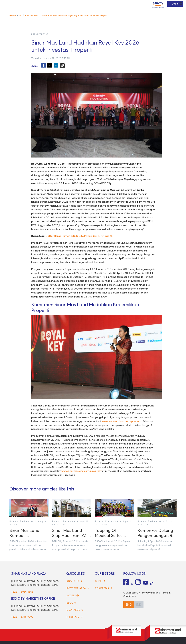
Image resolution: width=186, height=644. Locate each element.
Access (73, 595)
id (20, 15)
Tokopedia (104, 588)
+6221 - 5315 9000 (22, 617)
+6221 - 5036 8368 (22, 592)
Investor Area (78, 588)
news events (32, 15)
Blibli (100, 581)
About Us (74, 581)
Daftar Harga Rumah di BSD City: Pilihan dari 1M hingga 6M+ (80, 236)
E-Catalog (75, 610)
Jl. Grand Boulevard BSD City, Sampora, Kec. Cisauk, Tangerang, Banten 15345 (35, 583)
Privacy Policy (150, 593)
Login (175, 4)
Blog (71, 603)
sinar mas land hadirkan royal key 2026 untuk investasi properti (75, 15)
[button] (44, 65)
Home (13, 15)
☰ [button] (181, 3)
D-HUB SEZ (75, 617)
